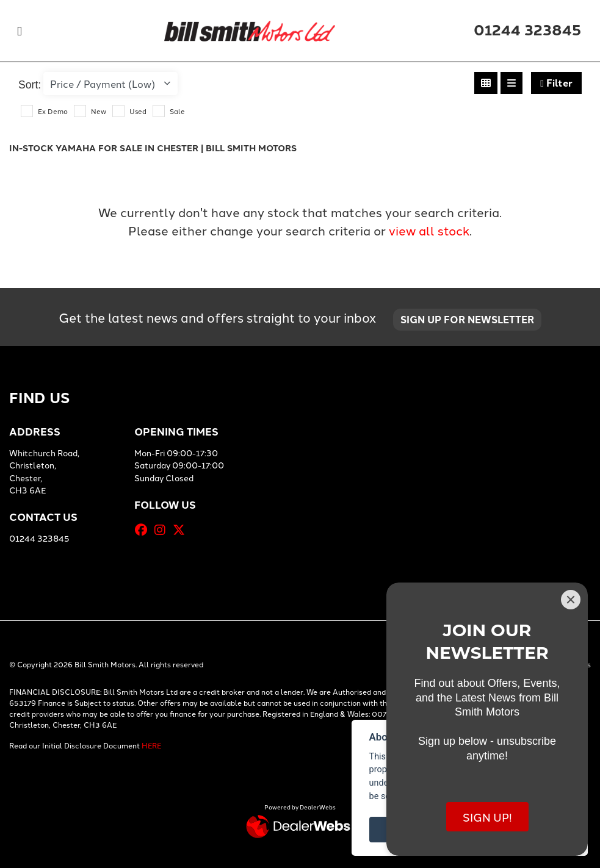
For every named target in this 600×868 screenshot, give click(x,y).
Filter (556, 83)
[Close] (571, 600)
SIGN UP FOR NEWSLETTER (467, 319)
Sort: (30, 85)
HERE (151, 745)
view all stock (429, 230)
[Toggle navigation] (20, 31)
